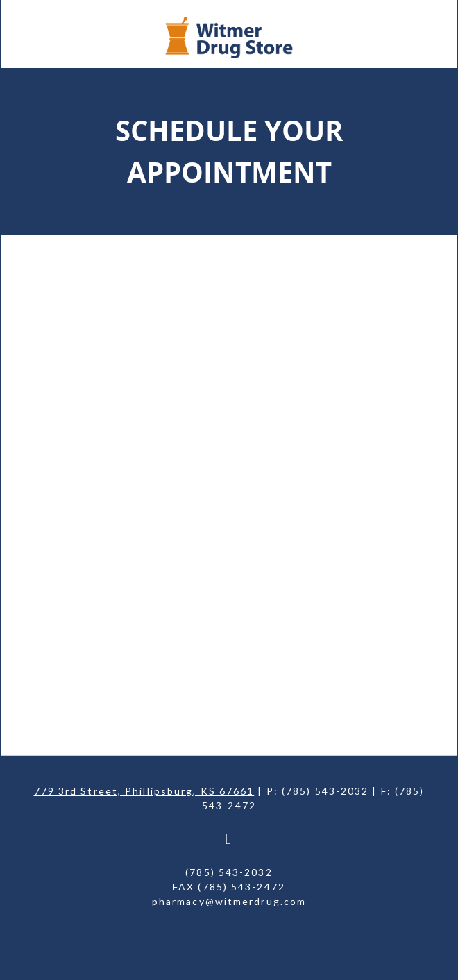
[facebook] (229, 839)
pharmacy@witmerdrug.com (229, 901)
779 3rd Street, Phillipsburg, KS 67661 (144, 791)
